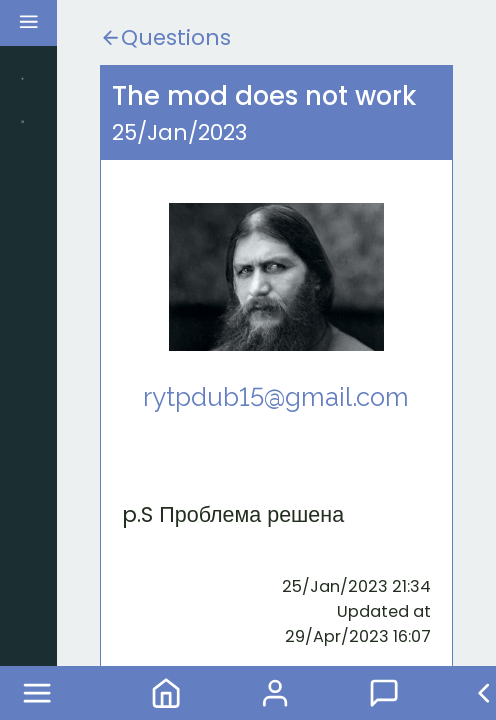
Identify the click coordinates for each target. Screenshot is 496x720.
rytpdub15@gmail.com (276, 397)
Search (22, 121)
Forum (403, 693)
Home (166, 693)
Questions (165, 37)
